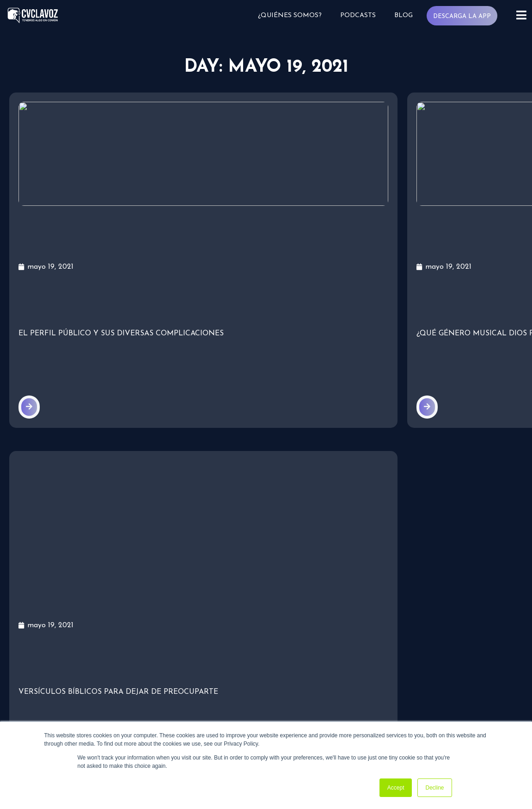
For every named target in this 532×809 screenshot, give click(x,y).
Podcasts (361, 15)
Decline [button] (434, 788)
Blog (406, 15)
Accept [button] (396, 788)
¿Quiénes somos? (293, 15)
